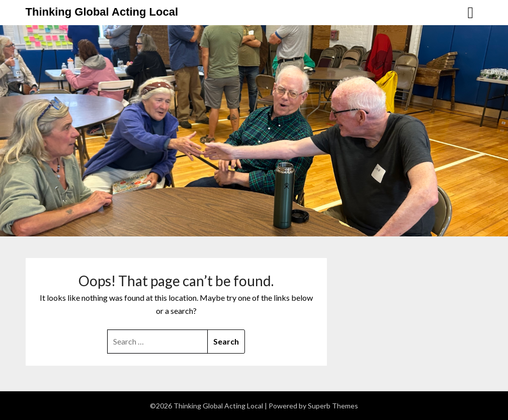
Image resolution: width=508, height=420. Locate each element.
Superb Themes (333, 406)
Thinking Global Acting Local (102, 12)
